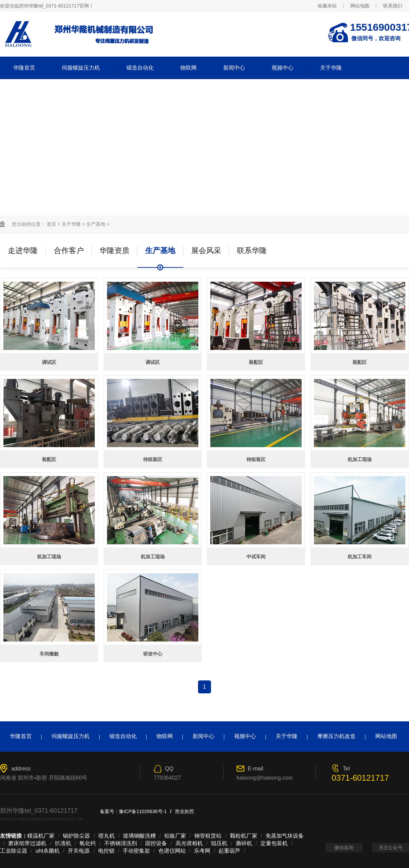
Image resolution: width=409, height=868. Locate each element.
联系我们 (393, 6)
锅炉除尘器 (76, 836)
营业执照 (184, 811)
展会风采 (206, 251)
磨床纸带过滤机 (27, 843)
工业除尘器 (14, 851)
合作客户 (69, 251)
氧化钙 (88, 843)
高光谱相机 (189, 843)
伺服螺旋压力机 (81, 68)
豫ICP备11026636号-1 (143, 811)
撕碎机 (244, 843)
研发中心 (153, 654)
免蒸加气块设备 (285, 836)
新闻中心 (234, 68)
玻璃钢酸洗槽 (139, 836)
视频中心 (283, 68)
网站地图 (360, 6)
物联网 (188, 68)
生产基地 (96, 224)
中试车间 (256, 557)
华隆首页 (24, 68)
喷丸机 (107, 836)
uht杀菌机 (47, 851)
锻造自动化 (140, 68)
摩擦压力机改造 (336, 736)
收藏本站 (327, 6)
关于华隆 (331, 68)
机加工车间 (360, 557)
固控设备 (156, 843)
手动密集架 (136, 851)
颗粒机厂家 (244, 836)
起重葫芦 (229, 851)
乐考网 (202, 851)
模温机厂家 (41, 836)
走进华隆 (23, 251)
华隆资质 (115, 251)
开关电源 (79, 851)
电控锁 (106, 851)
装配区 (256, 362)
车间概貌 (49, 654)
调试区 (49, 362)
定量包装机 (274, 843)
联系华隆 (252, 251)
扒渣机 (63, 843)
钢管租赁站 (208, 836)
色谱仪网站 (172, 851)
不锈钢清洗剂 (121, 843)
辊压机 (219, 843)
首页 (51, 224)
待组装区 (153, 459)
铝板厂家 (175, 836)
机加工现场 (360, 459)
